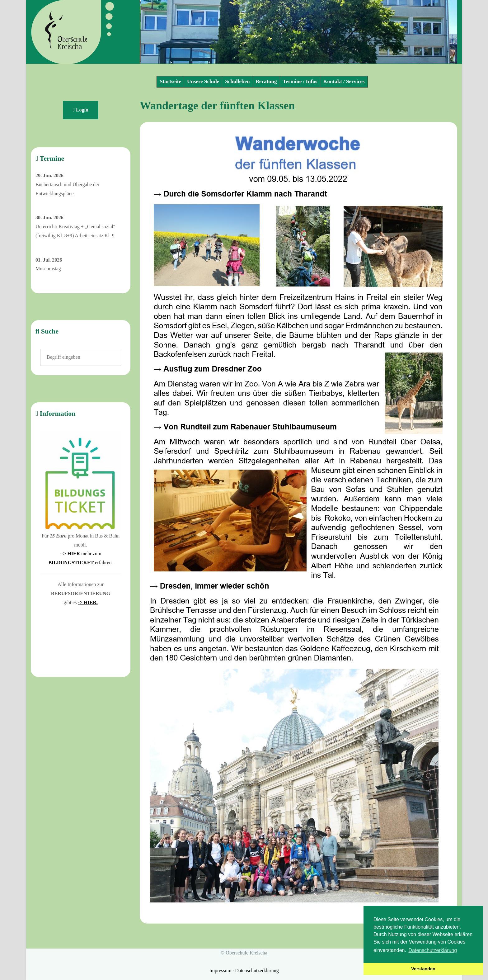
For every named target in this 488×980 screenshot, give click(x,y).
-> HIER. (88, 602)
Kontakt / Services (344, 81)
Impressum (221, 971)
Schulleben (237, 81)
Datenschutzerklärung (257, 971)
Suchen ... (40, 349)
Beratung (266, 81)
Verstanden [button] (423, 969)
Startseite (170, 81)
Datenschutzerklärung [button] (433, 950)
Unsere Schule (203, 81)
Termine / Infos (300, 81)
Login (81, 110)
